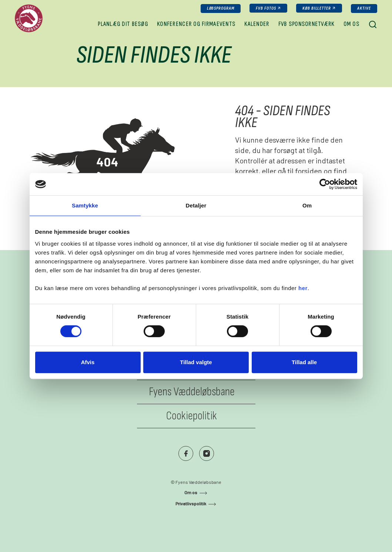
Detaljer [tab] (196, 205)
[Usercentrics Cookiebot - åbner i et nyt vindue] (325, 184)
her (303, 288)
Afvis (88, 362)
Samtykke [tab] (85, 205)
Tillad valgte (196, 362)
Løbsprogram (221, 8)
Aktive (364, 8)
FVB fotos (266, 8)
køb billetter (317, 8)
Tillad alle (304, 362)
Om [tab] (307, 205)
